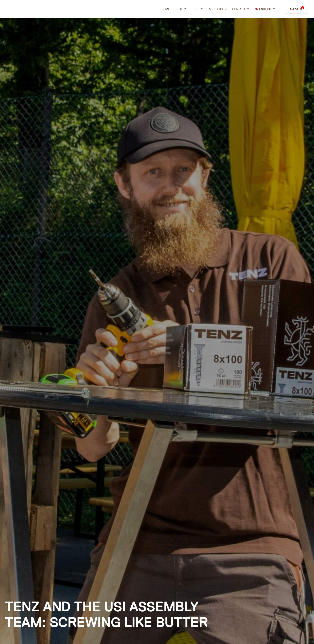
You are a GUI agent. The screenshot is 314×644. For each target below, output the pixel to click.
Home (165, 10)
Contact (240, 10)
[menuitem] (264, 10)
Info (180, 10)
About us (217, 10)
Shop (197, 10)
